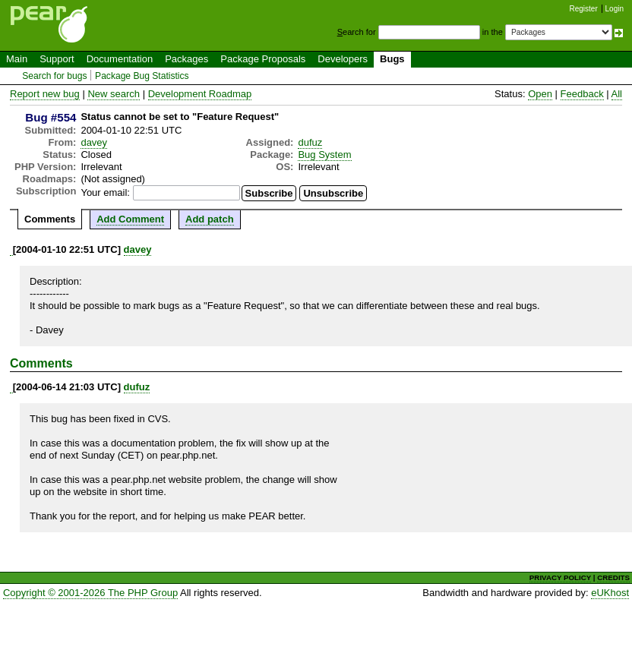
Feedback (582, 94)
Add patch (210, 219)
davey (94, 142)
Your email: (105, 192)
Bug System (324, 155)
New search (114, 94)
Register (584, 9)
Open (540, 94)
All (617, 94)
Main (17, 59)
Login (615, 9)
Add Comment (130, 219)
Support (57, 59)
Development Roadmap (200, 94)
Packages (186, 59)
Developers (343, 59)
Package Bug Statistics (142, 76)
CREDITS (613, 577)
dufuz (310, 142)
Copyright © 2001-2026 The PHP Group (90, 593)
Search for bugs (54, 76)
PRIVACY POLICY (560, 577)
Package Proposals (263, 59)
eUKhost (610, 593)
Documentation (120, 59)
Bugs (392, 59)
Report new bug (45, 94)
